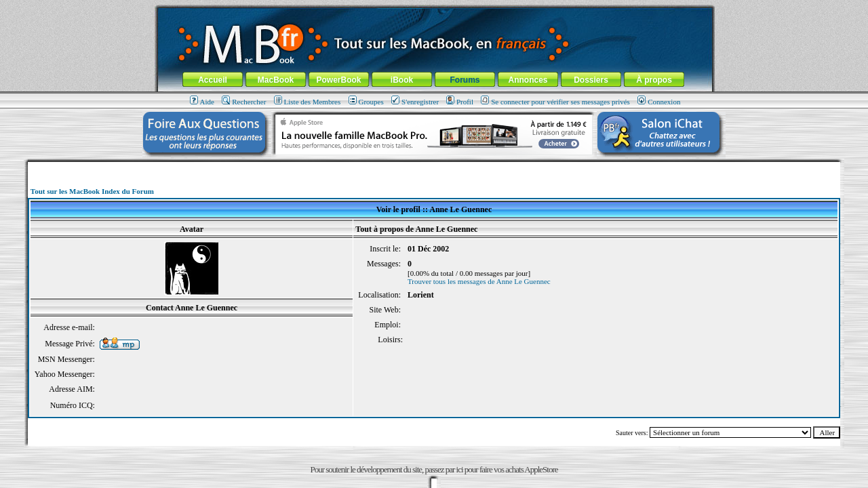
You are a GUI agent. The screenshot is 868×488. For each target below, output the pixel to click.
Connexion (659, 102)
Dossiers (591, 80)
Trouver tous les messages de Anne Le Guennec (479, 281)
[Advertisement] (434, 167)
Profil (460, 102)
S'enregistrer (415, 102)
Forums (465, 80)
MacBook (276, 80)
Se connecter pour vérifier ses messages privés (555, 102)
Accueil (213, 80)
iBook (402, 80)
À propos (654, 80)
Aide (202, 102)
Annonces (528, 80)
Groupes (366, 102)
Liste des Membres (308, 102)
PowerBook (338, 80)
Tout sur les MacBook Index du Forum (92, 191)
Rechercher (244, 102)
